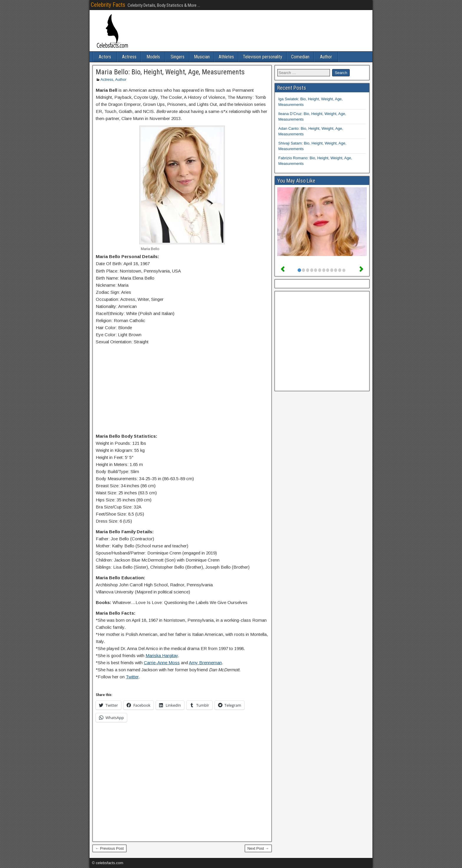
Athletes (226, 57)
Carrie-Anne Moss (162, 663)
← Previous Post (109, 848)
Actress (129, 57)
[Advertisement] (182, 390)
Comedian (300, 57)
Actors (105, 57)
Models (153, 57)
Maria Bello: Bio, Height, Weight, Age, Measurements (170, 72)
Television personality (263, 57)
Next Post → (258, 848)
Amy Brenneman (205, 663)
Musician (202, 57)
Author (326, 57)
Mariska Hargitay (162, 655)
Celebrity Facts (108, 5)
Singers (178, 57)
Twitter (132, 677)
